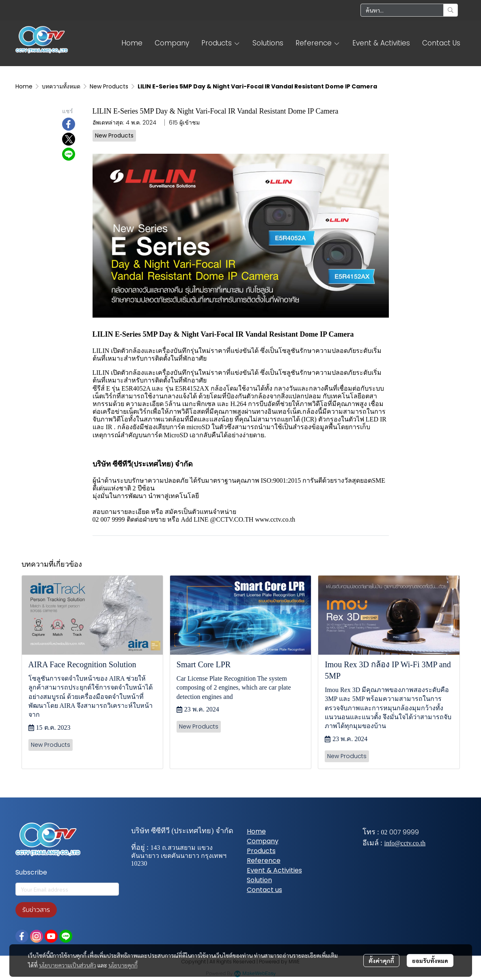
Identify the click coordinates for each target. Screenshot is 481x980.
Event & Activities (274, 870)
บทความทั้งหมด (61, 86)
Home (24, 86)
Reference (264, 861)
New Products (109, 86)
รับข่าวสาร (36, 910)
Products (261, 851)
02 (384, 832)
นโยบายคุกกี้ (123, 965)
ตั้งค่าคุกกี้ (381, 961)
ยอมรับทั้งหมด (430, 961)
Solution (259, 880)
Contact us (264, 890)
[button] (409, 10)
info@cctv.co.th (405, 843)
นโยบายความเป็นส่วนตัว (68, 965)
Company (263, 841)
